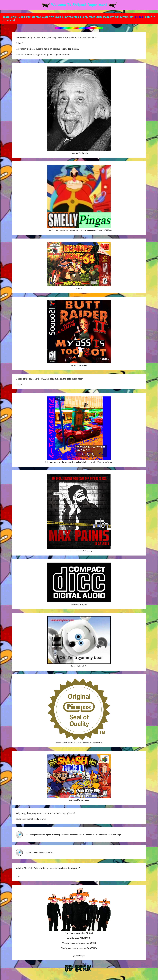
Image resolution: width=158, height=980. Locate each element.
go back (140, 17)
